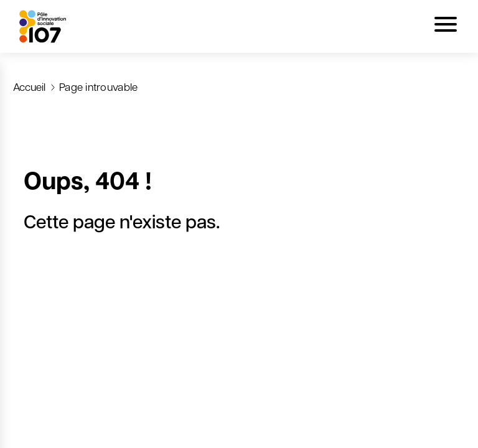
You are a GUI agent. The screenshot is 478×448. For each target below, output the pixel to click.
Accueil (29, 86)
